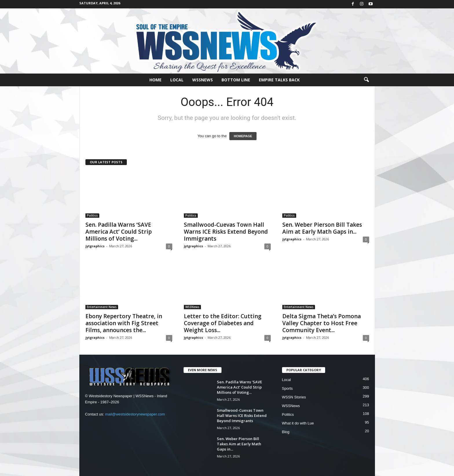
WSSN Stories (294, 397)
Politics (92, 215)
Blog (286, 432)
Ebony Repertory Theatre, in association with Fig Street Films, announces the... (124, 323)
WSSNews (203, 80)
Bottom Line (236, 80)
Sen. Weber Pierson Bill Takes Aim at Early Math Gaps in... (322, 228)
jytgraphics (95, 246)
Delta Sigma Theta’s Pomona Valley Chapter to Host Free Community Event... (322, 323)
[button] (366, 80)
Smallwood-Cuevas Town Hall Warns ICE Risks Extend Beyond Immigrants (226, 232)
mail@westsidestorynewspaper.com (135, 414)
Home (155, 80)
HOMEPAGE (243, 136)
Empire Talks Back (279, 80)
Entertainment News (102, 307)
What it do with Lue (298, 423)
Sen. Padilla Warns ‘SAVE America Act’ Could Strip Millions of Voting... (119, 232)
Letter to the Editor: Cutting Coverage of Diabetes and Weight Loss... (223, 323)
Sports (288, 388)
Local (177, 80)
